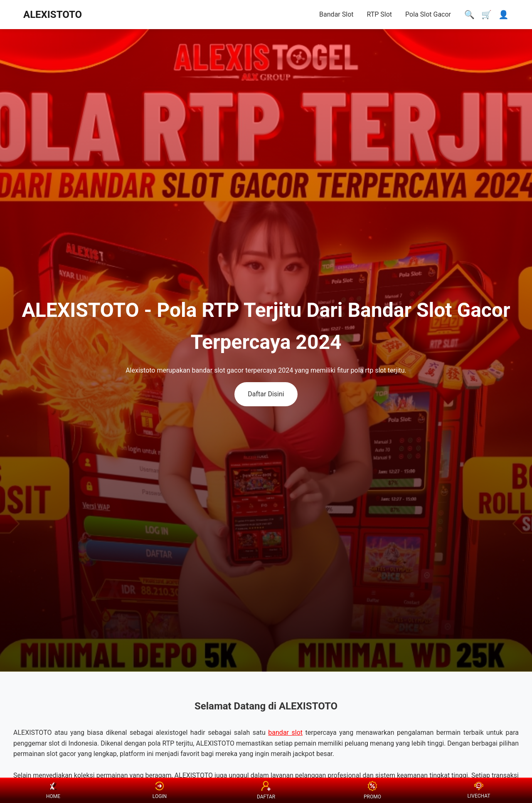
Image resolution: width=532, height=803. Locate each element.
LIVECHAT (479, 790)
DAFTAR (266, 790)
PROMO (372, 790)
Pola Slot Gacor (428, 14)
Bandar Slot (336, 14)
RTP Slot (379, 14)
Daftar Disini (266, 394)
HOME (53, 791)
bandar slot (285, 733)
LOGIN (160, 791)
